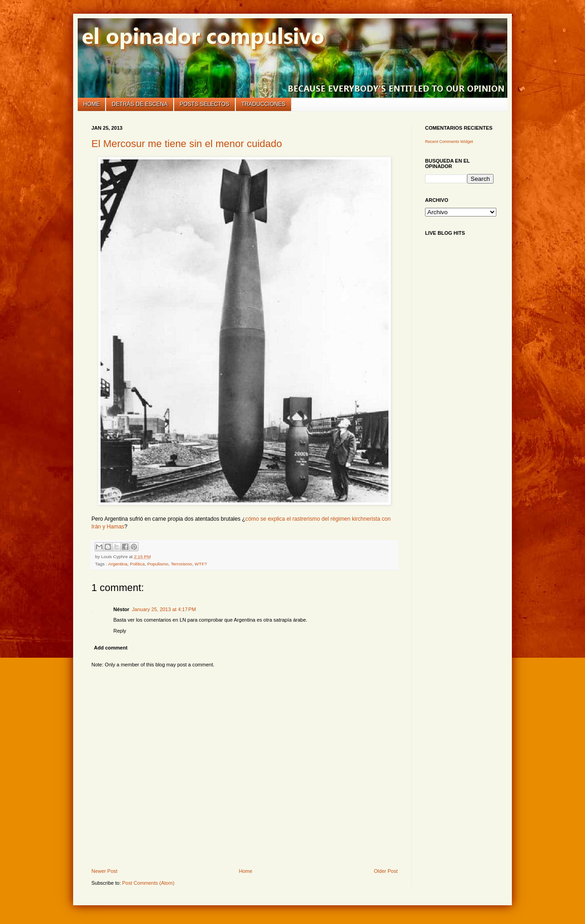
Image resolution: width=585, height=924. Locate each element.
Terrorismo (182, 564)
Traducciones (263, 104)
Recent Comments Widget (449, 142)
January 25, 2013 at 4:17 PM (164, 609)
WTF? (201, 564)
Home (91, 104)
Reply (120, 631)
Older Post (386, 871)
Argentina (118, 564)
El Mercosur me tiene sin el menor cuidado (187, 144)
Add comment (111, 648)
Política (137, 564)
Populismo (158, 564)
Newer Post (104, 871)
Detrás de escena (140, 104)
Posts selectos (205, 104)
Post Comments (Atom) (148, 883)
